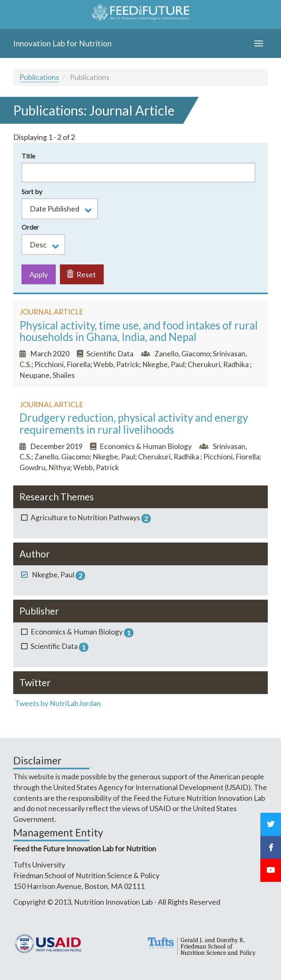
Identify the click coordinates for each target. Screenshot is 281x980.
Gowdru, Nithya (45, 467)
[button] (60, 209)
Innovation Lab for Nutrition (62, 43)
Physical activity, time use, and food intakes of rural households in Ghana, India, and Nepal (139, 331)
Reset (81, 274)
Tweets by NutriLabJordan (58, 703)
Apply (39, 274)
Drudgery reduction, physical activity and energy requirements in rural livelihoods (134, 424)
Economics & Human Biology (146, 446)
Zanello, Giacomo (182, 354)
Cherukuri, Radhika (219, 364)
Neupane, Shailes (47, 375)
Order (30, 227)
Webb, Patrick (116, 364)
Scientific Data (111, 354)
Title (28, 156)
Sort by (32, 191)
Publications (39, 77)
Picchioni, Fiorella (62, 364)
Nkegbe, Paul (163, 364)
